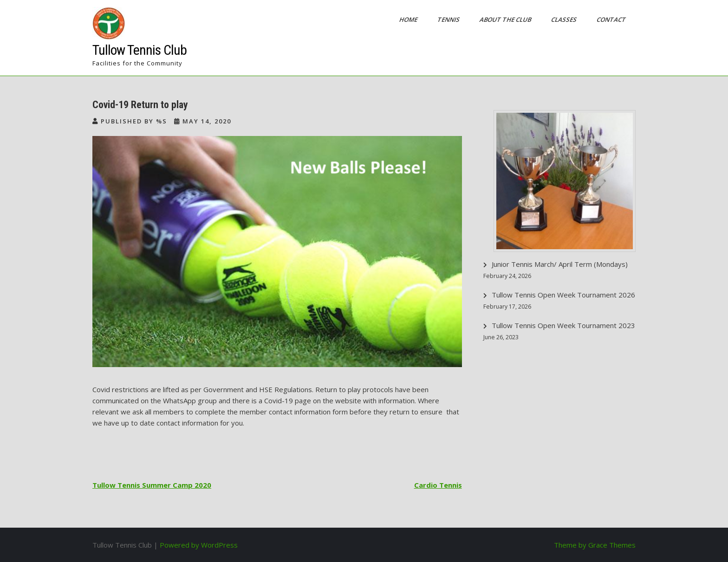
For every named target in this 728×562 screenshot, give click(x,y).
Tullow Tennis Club (140, 50)
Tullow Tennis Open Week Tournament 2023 (563, 325)
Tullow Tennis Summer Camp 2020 (152, 485)
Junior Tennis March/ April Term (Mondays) (560, 264)
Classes (565, 19)
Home (409, 19)
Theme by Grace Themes (595, 545)
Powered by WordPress (199, 545)
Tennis (449, 19)
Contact (612, 19)
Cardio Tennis (438, 485)
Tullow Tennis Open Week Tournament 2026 (563, 295)
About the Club (506, 19)
